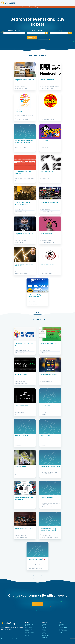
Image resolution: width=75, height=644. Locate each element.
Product (27, 626)
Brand (61, 632)
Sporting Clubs (46, 636)
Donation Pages (29, 629)
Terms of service (16, 639)
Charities (44, 626)
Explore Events (29, 624)
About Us (3, 639)
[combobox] (37, 33)
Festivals (44, 631)
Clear (43, 38)
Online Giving (29, 627)
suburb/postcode (37, 31)
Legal (9, 639)
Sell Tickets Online (30, 632)
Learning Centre (63, 627)
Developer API (63, 629)
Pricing (27, 631)
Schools (44, 634)
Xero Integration (63, 631)
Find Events (32, 38)
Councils (44, 627)
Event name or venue (14, 31)
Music (44, 632)
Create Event (37, 604)
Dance (44, 629)
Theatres (44, 637)
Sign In (27, 636)
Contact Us (62, 624)
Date (61, 31)
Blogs (61, 626)
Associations (45, 624)
